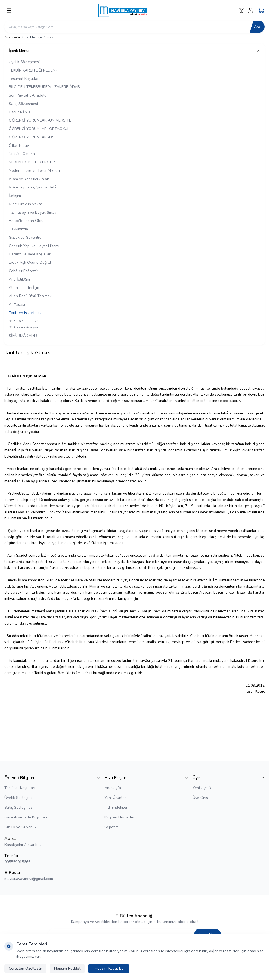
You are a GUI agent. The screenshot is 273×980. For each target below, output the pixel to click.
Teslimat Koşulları (24, 79)
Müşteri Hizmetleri (120, 817)
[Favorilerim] (241, 10)
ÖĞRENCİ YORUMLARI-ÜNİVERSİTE (40, 120)
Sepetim (111, 827)
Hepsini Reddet (67, 968)
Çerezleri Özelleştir (25, 968)
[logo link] (126, 10)
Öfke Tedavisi (21, 146)
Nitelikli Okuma (22, 154)
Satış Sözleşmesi (23, 104)
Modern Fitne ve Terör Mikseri (34, 171)
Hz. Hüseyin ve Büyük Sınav (32, 213)
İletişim (15, 196)
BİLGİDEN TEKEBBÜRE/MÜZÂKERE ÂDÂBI (45, 87)
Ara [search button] (257, 27)
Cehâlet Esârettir (23, 271)
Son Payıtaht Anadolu (28, 95)
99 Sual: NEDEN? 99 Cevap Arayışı (23, 324)
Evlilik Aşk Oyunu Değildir (31, 263)
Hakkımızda (18, 229)
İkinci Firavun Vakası (26, 204)
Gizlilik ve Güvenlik (25, 238)
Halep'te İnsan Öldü (26, 221)
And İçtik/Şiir (20, 279)
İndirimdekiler (116, 807)
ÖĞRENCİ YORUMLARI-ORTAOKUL (39, 129)
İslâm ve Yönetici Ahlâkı (29, 179)
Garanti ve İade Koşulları (30, 254)
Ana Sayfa (12, 37)
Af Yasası (17, 304)
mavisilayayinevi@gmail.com (29, 879)
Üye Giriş (200, 798)
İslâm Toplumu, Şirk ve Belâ (33, 187)
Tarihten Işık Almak (25, 313)
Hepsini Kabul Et (109, 968)
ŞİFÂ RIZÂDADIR (23, 336)
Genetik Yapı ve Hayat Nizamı (34, 246)
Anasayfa (113, 788)
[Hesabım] (251, 10)
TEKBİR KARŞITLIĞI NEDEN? (33, 70)
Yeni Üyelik (202, 788)
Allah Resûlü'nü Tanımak (30, 296)
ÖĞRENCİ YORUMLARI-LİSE (33, 137)
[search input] (134, 27)
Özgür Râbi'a (20, 112)
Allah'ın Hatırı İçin (24, 288)
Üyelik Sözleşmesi (24, 62)
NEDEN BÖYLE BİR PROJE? (32, 162)
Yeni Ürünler (115, 798)
